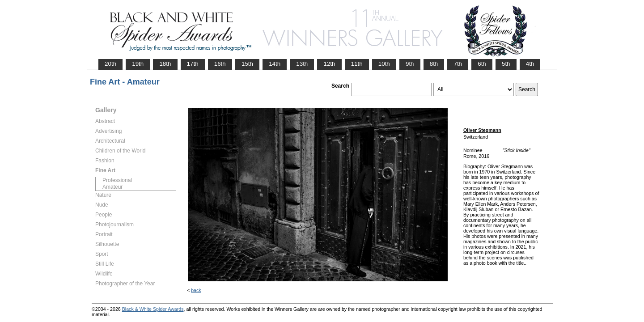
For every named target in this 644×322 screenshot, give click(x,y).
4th (530, 64)
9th (410, 64)
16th (220, 64)
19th (138, 64)
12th (329, 64)
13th (302, 64)
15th (247, 64)
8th (434, 64)
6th (482, 64)
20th (110, 64)
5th (506, 64)
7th (458, 64)
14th (275, 64)
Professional (117, 180)
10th (384, 64)
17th (193, 64)
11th (357, 64)
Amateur (112, 187)
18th (165, 64)
